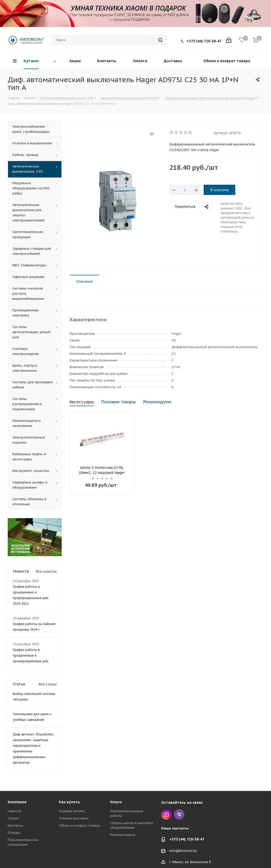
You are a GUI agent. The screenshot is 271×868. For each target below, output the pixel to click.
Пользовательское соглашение (23, 842)
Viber (179, 814)
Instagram (166, 814)
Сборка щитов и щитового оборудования (132, 825)
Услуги (116, 802)
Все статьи (48, 684)
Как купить (69, 802)
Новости (15, 811)
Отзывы (14, 833)
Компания (17, 802)
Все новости (46, 571)
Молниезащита (123, 835)
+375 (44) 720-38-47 (204, 41)
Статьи (13, 818)
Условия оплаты (72, 811)
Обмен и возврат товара (79, 825)
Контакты (15, 825)
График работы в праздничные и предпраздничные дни (31, 655)
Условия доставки (74, 818)
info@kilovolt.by (183, 851)
